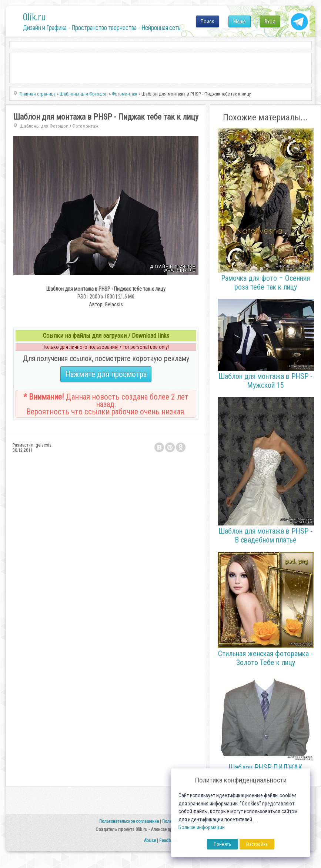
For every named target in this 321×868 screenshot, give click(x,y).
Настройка (257, 844)
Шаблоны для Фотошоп (44, 126)
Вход (270, 21)
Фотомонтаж (85, 126)
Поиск (208, 21)
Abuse (150, 840)
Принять (223, 844)
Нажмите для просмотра (106, 374)
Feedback (168, 840)
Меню (240, 21)
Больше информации (202, 827)
